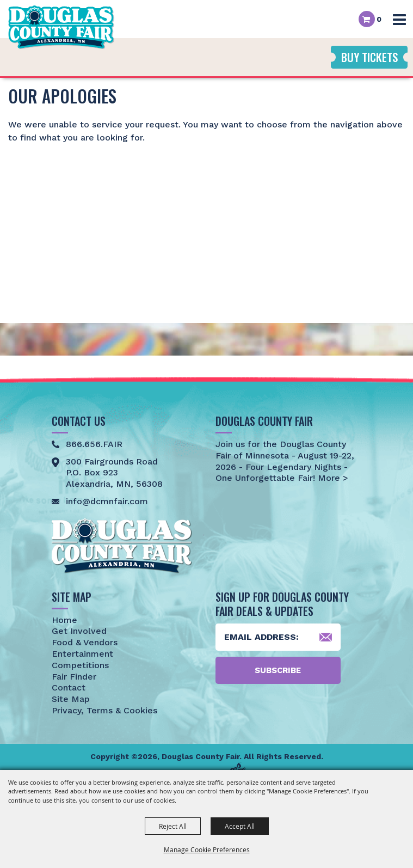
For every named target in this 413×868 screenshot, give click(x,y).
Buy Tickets (369, 57)
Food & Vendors (85, 642)
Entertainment (82, 654)
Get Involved (79, 631)
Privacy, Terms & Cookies (104, 710)
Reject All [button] (173, 826)
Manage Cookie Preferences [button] (207, 849)
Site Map (71, 699)
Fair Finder (74, 677)
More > (332, 478)
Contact (69, 687)
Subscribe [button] (278, 670)
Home (64, 620)
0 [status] (379, 19)
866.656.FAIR (94, 444)
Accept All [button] (240, 826)
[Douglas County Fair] (61, 27)
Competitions (80, 665)
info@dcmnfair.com (107, 501)
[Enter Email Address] (278, 637)
